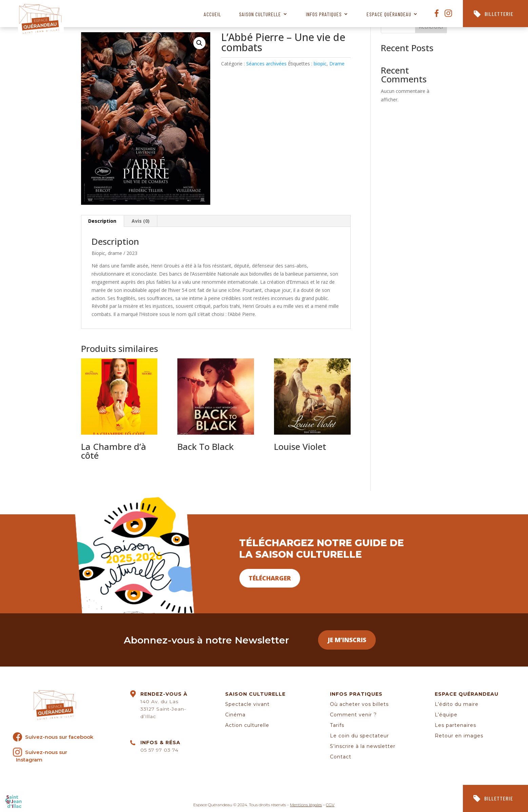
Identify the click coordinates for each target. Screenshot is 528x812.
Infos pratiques (324, 14)
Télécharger (270, 578)
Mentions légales (306, 805)
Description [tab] (102, 221)
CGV (330, 805)
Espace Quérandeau (389, 14)
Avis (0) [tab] (141, 221)
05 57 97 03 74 (159, 750)
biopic (320, 64)
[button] (199, 43)
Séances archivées (266, 64)
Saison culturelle (260, 14)
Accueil (212, 14)
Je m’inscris (347, 640)
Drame (337, 64)
